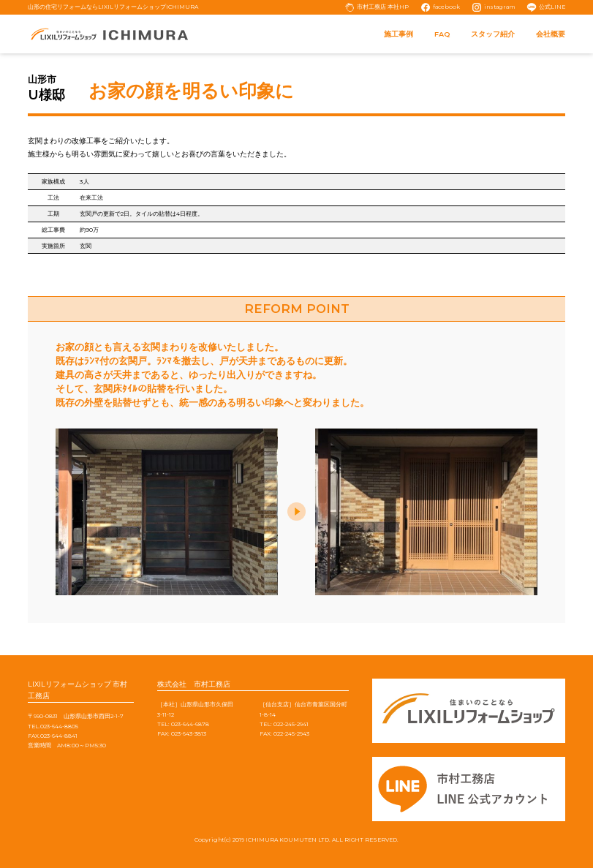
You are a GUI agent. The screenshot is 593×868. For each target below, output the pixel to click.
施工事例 (399, 34)
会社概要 (551, 34)
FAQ (442, 34)
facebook (446, 7)
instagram (499, 7)
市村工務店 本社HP (383, 7)
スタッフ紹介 (493, 34)
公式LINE (552, 7)
